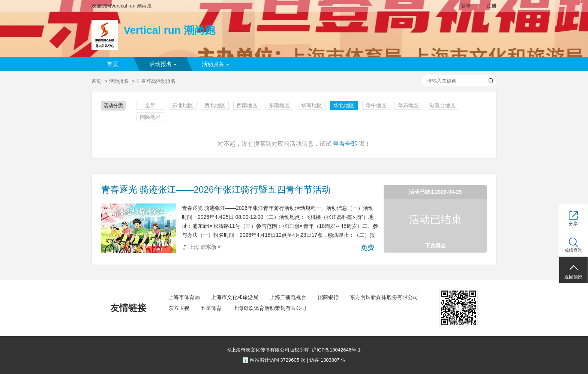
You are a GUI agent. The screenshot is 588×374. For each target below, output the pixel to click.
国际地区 (150, 117)
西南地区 (247, 105)
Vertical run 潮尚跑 (169, 30)
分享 (573, 224)
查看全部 (345, 144)
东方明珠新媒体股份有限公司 (384, 297)
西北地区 (215, 105)
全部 (150, 105)
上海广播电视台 (288, 297)
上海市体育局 (184, 297)
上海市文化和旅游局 (235, 297)
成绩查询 (573, 250)
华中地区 (376, 105)
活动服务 (215, 64)
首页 (112, 64)
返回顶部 (573, 277)
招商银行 (328, 297)
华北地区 (344, 105)
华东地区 (408, 105)
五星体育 (211, 308)
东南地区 (279, 105)
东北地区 (183, 105)
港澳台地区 (442, 105)
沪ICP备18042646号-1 (336, 350)
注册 (492, 6)
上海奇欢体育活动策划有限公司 (270, 308)
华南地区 (312, 105)
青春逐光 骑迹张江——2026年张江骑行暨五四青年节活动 (216, 190)
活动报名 (163, 64)
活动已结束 (435, 219)
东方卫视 (179, 308)
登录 (466, 6)
